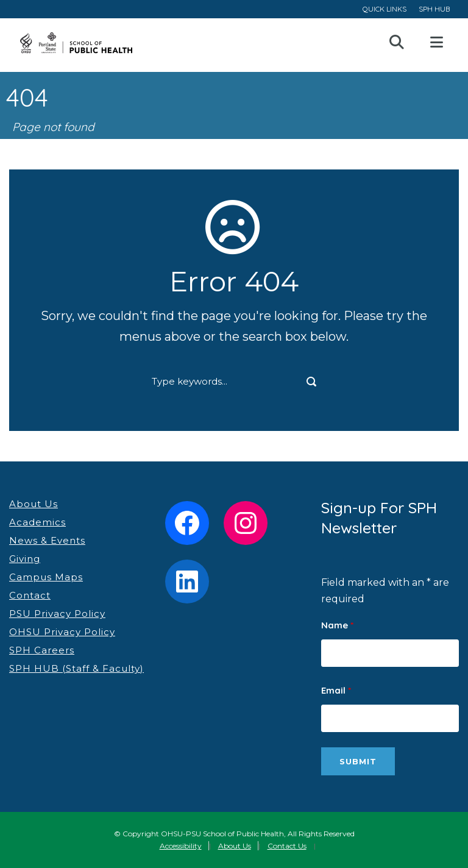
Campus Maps (46, 577)
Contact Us (287, 846)
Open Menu (437, 43)
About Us (34, 504)
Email (336, 690)
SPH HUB (434, 9)
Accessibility (181, 846)
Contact (30, 595)
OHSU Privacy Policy (62, 632)
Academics (37, 522)
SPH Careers (42, 650)
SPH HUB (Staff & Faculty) (76, 668)
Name (337, 625)
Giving (25, 559)
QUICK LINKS (385, 9)
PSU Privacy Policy (57, 614)
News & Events (47, 540)
